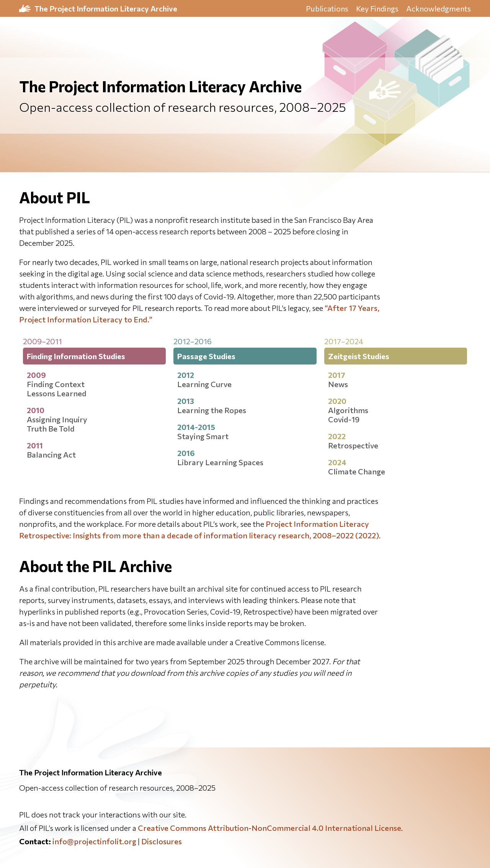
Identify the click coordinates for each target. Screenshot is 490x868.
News (338, 384)
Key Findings (377, 8)
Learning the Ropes (212, 410)
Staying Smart (203, 436)
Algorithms (348, 410)
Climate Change (357, 471)
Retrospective (353, 445)
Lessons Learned (57, 393)
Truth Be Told (51, 428)
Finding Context (56, 384)
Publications (327, 8)
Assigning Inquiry (57, 419)
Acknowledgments (439, 8)
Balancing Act (51, 454)
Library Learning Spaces (220, 462)
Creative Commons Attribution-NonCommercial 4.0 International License (269, 828)
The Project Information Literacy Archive (106, 8)
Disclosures (162, 841)
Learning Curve (204, 384)
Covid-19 (344, 419)
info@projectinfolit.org (94, 841)
